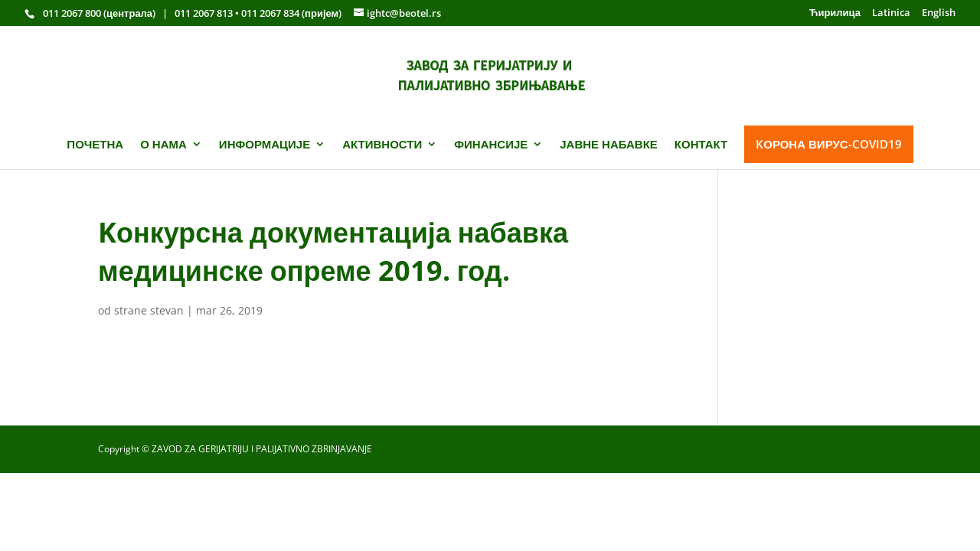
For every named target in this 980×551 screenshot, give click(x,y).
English (939, 13)
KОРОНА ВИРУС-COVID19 (828, 144)
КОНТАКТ (701, 144)
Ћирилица (835, 13)
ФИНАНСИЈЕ (491, 144)
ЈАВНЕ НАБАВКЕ (609, 144)
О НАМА (163, 144)
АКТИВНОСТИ (382, 144)
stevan (167, 310)
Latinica (891, 13)
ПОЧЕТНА (95, 144)
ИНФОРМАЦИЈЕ (265, 144)
